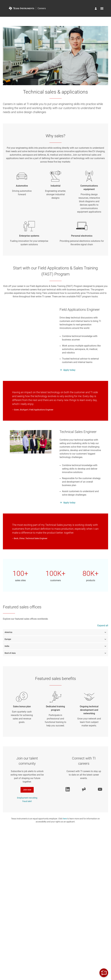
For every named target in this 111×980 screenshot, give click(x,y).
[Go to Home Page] (27, 8)
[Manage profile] (96, 9)
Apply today (69, 370)
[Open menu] (102, 8)
